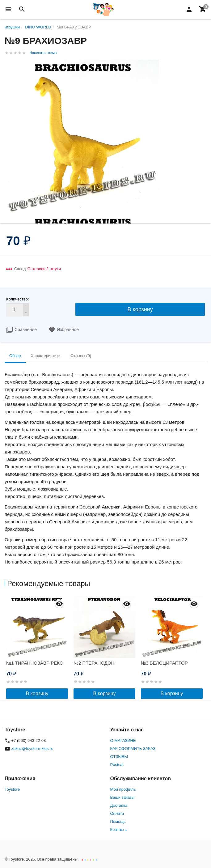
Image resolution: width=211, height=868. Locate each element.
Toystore (12, 789)
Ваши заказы (122, 797)
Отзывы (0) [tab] (81, 356)
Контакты (119, 830)
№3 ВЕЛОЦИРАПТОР (164, 663)
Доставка (119, 805)
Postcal (117, 765)
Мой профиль (123, 789)
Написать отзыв (43, 53)
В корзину (140, 309)
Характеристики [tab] (46, 356)
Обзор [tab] (15, 356)
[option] (38, 647)
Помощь (118, 821)
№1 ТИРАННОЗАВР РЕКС (35, 663)
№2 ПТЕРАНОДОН (94, 663)
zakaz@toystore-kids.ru (32, 749)
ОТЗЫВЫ (119, 757)
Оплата (117, 813)
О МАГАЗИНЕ (123, 740)
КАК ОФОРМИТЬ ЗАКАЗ (133, 749)
